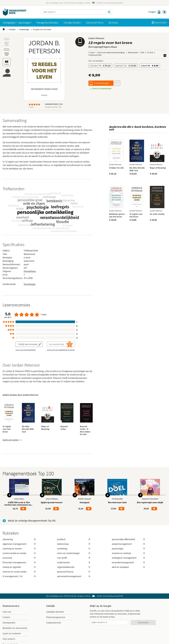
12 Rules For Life (116, 168)
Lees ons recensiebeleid (26, 350)
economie (19, 558)
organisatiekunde (74, 567)
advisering (19, 539)
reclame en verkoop (128, 553)
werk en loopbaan (128, 567)
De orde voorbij (157, 214)
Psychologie (24, 30)
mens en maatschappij (74, 553)
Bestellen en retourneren (15, 628)
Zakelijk (50, 606)
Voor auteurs (9, 639)
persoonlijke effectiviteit (128, 539)
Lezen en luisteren (12, 634)
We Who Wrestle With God (28, 429)
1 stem (31, 107)
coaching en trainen (19, 549)
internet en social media (19, 572)
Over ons (7, 612)
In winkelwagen (102, 83)
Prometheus (30, 271)
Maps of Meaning (158, 168)
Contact (6, 617)
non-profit (74, 558)
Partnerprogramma (56, 617)
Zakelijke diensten (55, 612)
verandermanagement (128, 562)
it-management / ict (19, 576)
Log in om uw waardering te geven (61, 350)
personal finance (74, 572)
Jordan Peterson (96, 38)
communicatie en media (19, 553)
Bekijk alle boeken (11, 440)
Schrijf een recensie (28, 344)
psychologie (128, 549)
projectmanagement (128, 544)
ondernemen (74, 562)
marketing (74, 549)
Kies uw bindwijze (96, 61)
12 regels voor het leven (42, 30)
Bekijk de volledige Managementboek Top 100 (32, 521)
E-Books (12, 30)
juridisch (74, 539)
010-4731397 (161, 23)
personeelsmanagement (74, 576)
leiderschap (74, 544)
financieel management (19, 562)
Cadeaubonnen (54, 623)
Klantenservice (11, 606)
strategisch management (128, 558)
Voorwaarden (9, 623)
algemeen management (19, 544)
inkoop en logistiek (19, 567)
